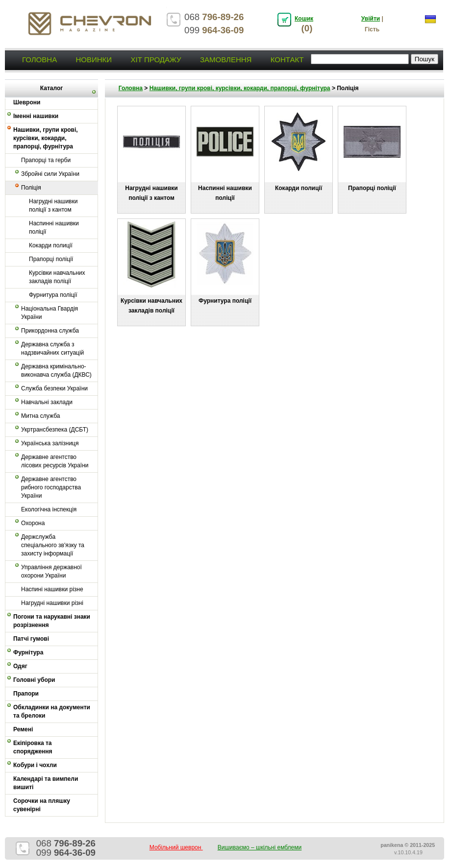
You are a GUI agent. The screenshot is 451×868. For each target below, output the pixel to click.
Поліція (31, 188)
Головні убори (34, 680)
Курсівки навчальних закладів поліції (57, 277)
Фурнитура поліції (53, 295)
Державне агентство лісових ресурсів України (55, 461)
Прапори (26, 694)
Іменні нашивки (36, 116)
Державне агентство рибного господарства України (51, 487)
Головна (39, 60)
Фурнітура (28, 652)
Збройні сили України (50, 174)
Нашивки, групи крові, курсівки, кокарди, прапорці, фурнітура (46, 138)
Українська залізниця (50, 443)
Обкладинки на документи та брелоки (52, 711)
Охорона (33, 523)
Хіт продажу (156, 60)
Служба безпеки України (54, 388)
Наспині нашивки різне (52, 589)
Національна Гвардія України (50, 313)
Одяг (20, 666)
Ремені (23, 729)
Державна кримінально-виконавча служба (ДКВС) (56, 371)
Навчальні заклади (47, 402)
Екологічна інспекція (49, 509)
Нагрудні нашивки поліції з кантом (53, 205)
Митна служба (40, 416)
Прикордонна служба (50, 331)
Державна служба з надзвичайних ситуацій (52, 349)
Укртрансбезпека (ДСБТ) (55, 430)
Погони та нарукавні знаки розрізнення (52, 621)
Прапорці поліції (51, 259)
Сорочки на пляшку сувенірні (42, 805)
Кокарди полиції (51, 245)
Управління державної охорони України (51, 571)
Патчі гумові (31, 639)
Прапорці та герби (46, 160)
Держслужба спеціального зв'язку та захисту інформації (53, 545)
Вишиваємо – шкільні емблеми (260, 847)
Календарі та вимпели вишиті (46, 783)
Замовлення (226, 60)
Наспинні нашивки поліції (54, 228)
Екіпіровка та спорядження (33, 747)
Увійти (371, 19)
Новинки (94, 60)
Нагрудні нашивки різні (52, 603)
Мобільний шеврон (176, 847)
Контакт (287, 60)
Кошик (304, 19)
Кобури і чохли (35, 765)
